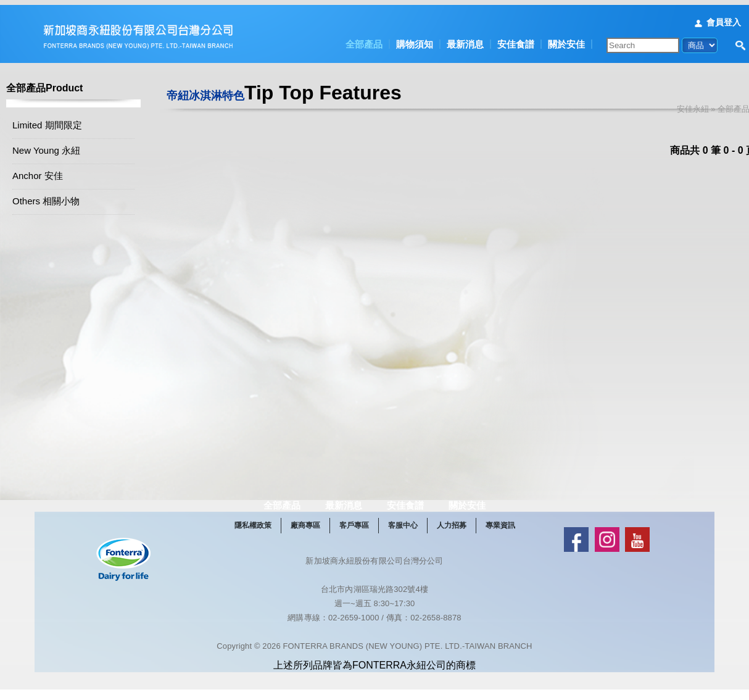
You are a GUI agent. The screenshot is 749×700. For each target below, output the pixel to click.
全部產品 (364, 39)
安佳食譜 (516, 39)
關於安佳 (566, 39)
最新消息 (465, 39)
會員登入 (724, 17)
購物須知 (415, 39)
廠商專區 (333, 557)
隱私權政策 (280, 557)
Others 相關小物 (61, 197)
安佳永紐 (708, 104)
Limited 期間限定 (63, 121)
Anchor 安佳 (53, 172)
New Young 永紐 (62, 147)
